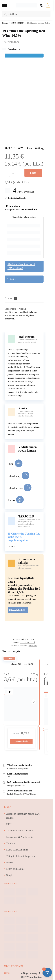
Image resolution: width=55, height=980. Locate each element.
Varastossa (33, 646)
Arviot (11, 298)
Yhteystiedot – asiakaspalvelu (21, 856)
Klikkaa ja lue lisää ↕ (18, 610)
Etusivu (5, 23)
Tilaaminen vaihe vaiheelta (19, 831)
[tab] (24, 298)
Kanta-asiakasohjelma (17, 850)
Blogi (9, 875)
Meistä (10, 862)
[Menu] (7, 5)
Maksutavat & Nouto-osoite (20, 837)
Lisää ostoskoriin (33, 174)
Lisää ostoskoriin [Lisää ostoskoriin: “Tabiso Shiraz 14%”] (21, 741)
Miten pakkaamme (15, 869)
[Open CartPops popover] (47, 972)
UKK (9, 824)
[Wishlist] (17, 198)
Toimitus (12, 279)
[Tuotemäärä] (13, 173)
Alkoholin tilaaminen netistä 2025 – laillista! (21, 266)
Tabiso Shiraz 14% (21, 664)
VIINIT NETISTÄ (17, 23)
